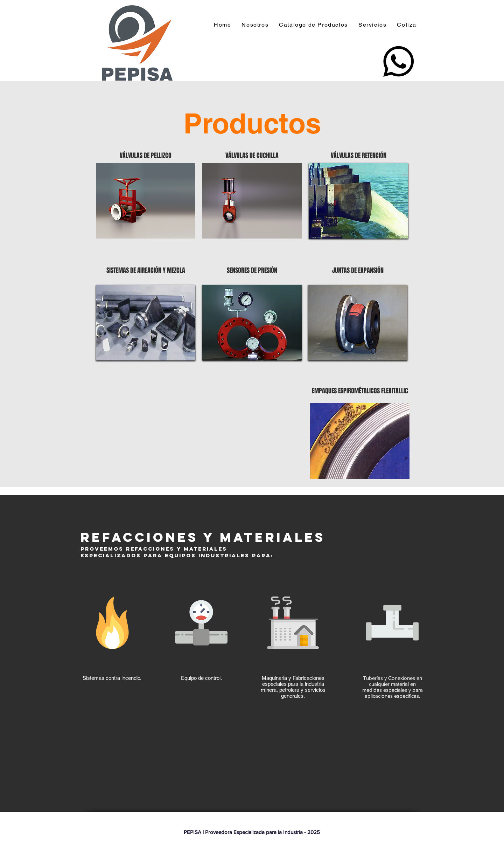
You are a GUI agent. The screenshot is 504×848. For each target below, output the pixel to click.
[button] (315, 25)
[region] (146, 201)
